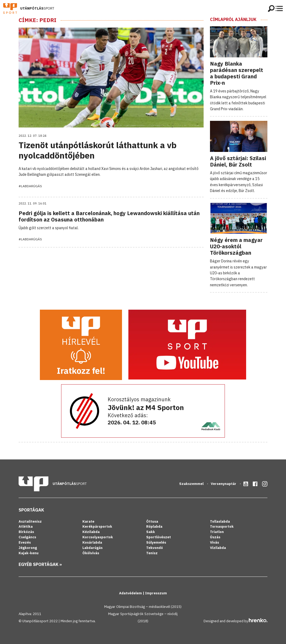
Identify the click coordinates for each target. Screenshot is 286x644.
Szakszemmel (192, 484)
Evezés (25, 542)
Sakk (151, 532)
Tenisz (152, 553)
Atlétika (26, 526)
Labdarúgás (92, 548)
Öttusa (152, 521)
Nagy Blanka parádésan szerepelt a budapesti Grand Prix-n (237, 73)
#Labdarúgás (30, 186)
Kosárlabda (92, 542)
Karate (88, 521)
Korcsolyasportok (98, 537)
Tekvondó (155, 548)
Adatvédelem (131, 593)
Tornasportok (222, 526)
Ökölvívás (91, 553)
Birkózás (26, 532)
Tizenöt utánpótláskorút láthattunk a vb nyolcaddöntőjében (98, 150)
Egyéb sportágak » (40, 564)
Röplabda (154, 526)
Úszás (215, 537)
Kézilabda (91, 532)
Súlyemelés (156, 542)
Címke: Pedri (37, 20)
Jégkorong (28, 548)
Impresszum (156, 593)
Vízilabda (218, 548)
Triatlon (217, 532)
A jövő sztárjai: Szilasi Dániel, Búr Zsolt (238, 161)
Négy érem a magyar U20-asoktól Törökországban (236, 246)
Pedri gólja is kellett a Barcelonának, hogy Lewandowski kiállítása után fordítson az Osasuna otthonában (109, 216)
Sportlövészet (159, 537)
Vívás (215, 542)
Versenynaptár (224, 484)
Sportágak (31, 510)
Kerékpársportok (97, 526)
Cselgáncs (27, 537)
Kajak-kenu (29, 553)
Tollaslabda (220, 521)
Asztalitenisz (30, 521)
